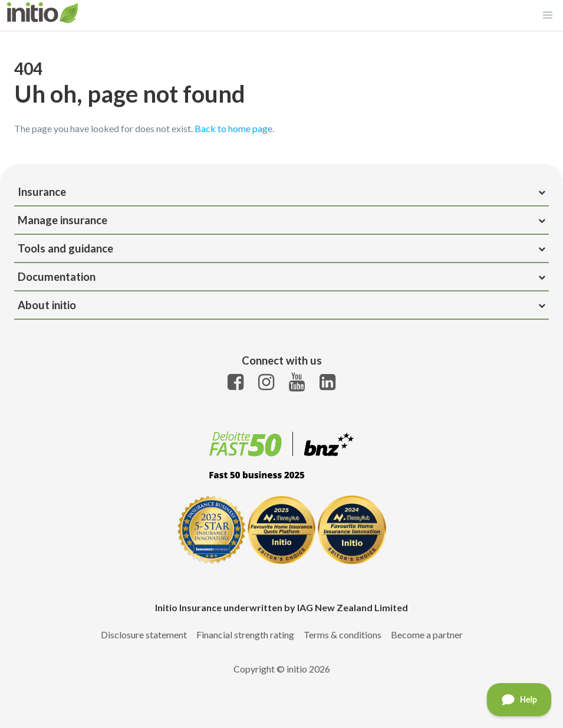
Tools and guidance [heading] (281, 248)
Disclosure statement (144, 634)
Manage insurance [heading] (281, 220)
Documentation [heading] (281, 277)
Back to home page (233, 128)
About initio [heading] (281, 305)
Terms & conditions (343, 634)
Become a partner (427, 634)
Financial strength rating (245, 634)
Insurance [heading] (281, 192)
